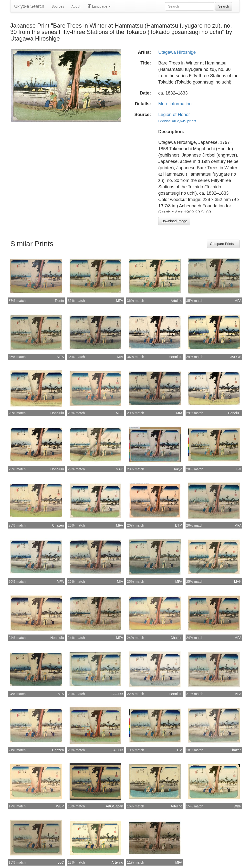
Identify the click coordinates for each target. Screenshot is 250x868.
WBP (60, 806)
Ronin (59, 301)
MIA (120, 357)
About (76, 6)
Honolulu (175, 357)
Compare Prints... (223, 244)
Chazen (58, 525)
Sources (58, 6)
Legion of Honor (174, 115)
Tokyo (178, 469)
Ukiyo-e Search (29, 6)
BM (239, 469)
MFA (120, 301)
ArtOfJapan (114, 806)
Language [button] (99, 6)
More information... (177, 104)
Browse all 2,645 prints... (179, 121)
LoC (61, 862)
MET (119, 413)
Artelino (176, 301)
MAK (119, 469)
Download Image (174, 221)
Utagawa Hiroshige (177, 52)
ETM (179, 525)
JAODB (236, 357)
